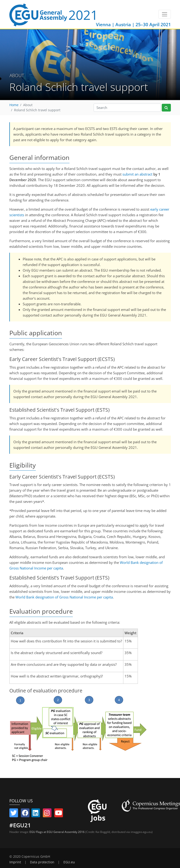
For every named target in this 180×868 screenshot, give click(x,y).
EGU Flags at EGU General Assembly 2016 (57, 832)
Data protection (42, 862)
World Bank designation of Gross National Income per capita (64, 597)
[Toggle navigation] (165, 14)
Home (14, 105)
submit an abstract (137, 174)
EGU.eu (69, 862)
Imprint (15, 862)
